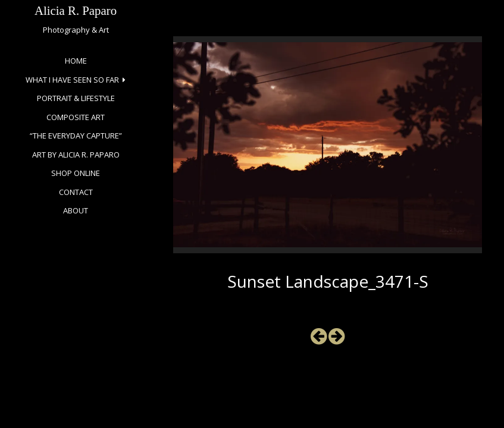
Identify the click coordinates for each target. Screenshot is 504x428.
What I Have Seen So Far (72, 80)
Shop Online (76, 173)
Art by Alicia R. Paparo (76, 155)
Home (76, 61)
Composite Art (76, 117)
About (76, 210)
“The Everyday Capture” (76, 136)
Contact (76, 192)
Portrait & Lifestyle (76, 98)
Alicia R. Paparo (76, 10)
